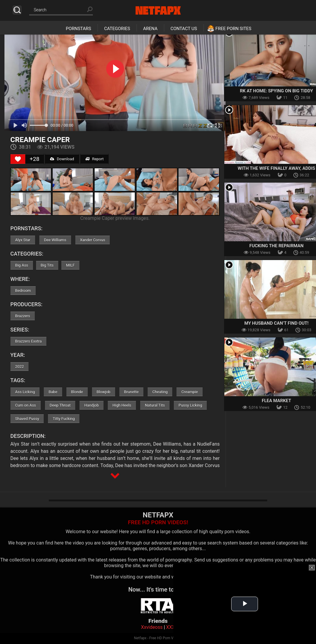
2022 (19, 367)
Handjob (91, 405)
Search (17, 10)
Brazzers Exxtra (28, 341)
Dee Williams (55, 240)
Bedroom (23, 291)
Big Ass (22, 265)
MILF (70, 265)
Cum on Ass (26, 405)
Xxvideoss (152, 627)
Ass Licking (25, 392)
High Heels (122, 405)
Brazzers (23, 316)
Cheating (160, 392)
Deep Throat (60, 405)
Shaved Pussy (27, 419)
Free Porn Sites (233, 29)
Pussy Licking (190, 405)
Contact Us (184, 29)
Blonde (77, 392)
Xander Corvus (93, 240)
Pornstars (78, 29)
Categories (117, 29)
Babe (53, 392)
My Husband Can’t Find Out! (276, 323)
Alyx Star (23, 240)
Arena (150, 29)
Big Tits (47, 265)
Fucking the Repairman (276, 246)
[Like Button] (18, 159)
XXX (170, 627)
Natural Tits (155, 405)
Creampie (189, 392)
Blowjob (104, 392)
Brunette (131, 392)
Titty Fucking (64, 419)
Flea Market (277, 401)
